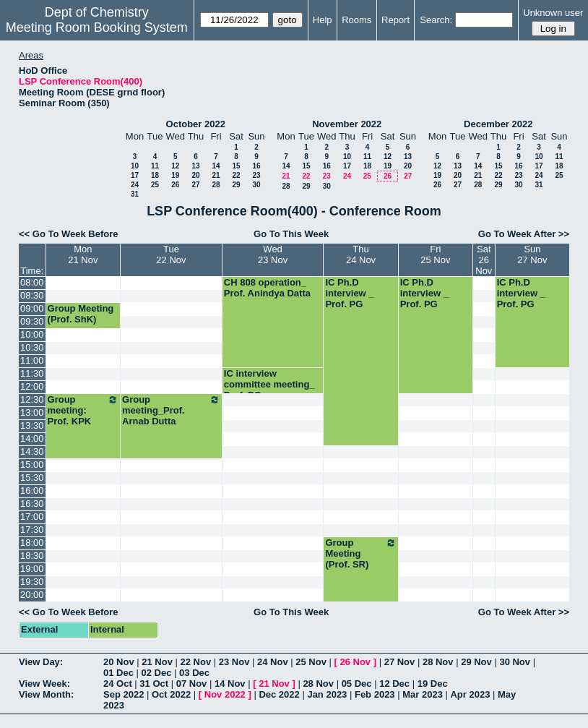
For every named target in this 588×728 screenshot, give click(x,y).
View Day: (41, 662)
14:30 (32, 451)
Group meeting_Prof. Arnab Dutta (171, 410)
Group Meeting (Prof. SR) (360, 553)
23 (256, 175)
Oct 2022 (171, 694)
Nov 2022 (225, 694)
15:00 (32, 464)
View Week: (44, 684)
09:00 (32, 308)
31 (135, 194)
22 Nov (196, 662)
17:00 (32, 517)
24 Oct (118, 684)
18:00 (32, 543)
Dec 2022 (279, 694)
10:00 (32, 334)
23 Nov (234, 662)
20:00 (32, 595)
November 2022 (347, 124)
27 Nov (400, 662)
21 (216, 175)
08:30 (32, 295)
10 (135, 166)
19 (175, 175)
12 (175, 166)
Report (395, 20)
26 (175, 185)
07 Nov (192, 684)
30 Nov (515, 662)
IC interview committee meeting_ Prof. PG (269, 384)
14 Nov (230, 684)
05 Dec (357, 684)
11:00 (32, 360)
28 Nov (438, 662)
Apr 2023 (470, 694)
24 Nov (273, 662)
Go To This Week (291, 234)
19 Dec (433, 684)
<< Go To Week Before (69, 234)
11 (155, 166)
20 (195, 175)
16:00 (32, 491)
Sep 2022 (124, 694)
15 (236, 166)
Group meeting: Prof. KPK (83, 410)
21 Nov (157, 662)
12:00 (32, 386)
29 (236, 185)
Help (323, 20)
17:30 (32, 530)
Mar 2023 (423, 694)
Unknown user (553, 13)
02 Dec (157, 673)
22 (236, 175)
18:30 (32, 556)
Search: (436, 20)
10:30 (32, 347)
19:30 (32, 582)
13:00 (32, 412)
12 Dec (394, 684)
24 (135, 185)
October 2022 (196, 124)
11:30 (32, 373)
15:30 (32, 478)
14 (216, 166)
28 (216, 185)
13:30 (32, 425)
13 (195, 166)
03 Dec (194, 673)
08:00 (32, 282)
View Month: (46, 694)
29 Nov (476, 662)
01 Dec (118, 673)
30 (256, 185)
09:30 (32, 321)
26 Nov (355, 662)
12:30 (32, 399)
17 (135, 175)
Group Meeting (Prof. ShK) (81, 314)
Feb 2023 (375, 694)
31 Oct (154, 684)
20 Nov (119, 662)
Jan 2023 (327, 694)
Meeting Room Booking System (97, 27)
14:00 (32, 438)
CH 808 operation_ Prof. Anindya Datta (267, 288)
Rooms (356, 20)
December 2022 (498, 124)
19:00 (32, 569)
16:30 (32, 504)
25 (155, 185)
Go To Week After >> (524, 234)
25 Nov (311, 662)
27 (195, 185)
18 (155, 175)
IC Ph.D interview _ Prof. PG (349, 293)
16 (256, 166)
